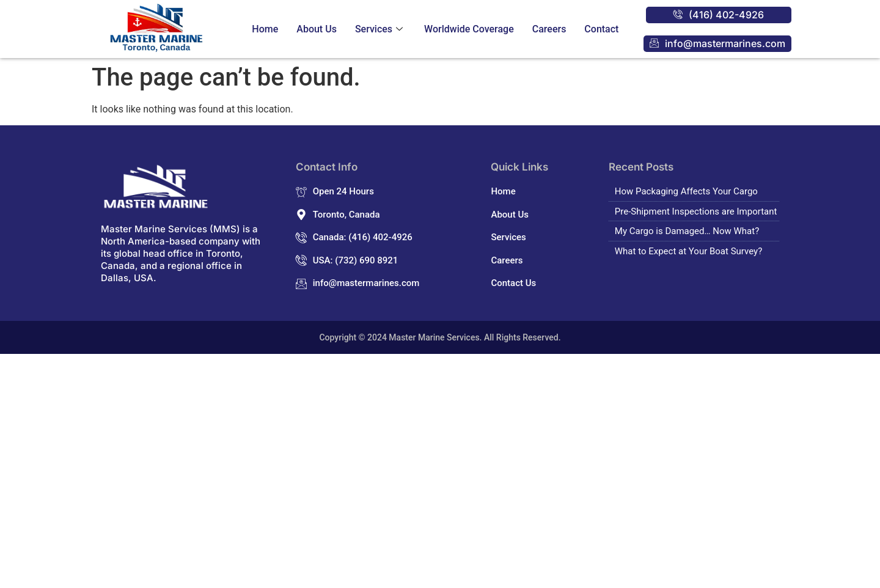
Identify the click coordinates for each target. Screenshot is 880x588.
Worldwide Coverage (469, 29)
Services (380, 29)
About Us (317, 29)
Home (265, 29)
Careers (549, 29)
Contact (601, 29)
